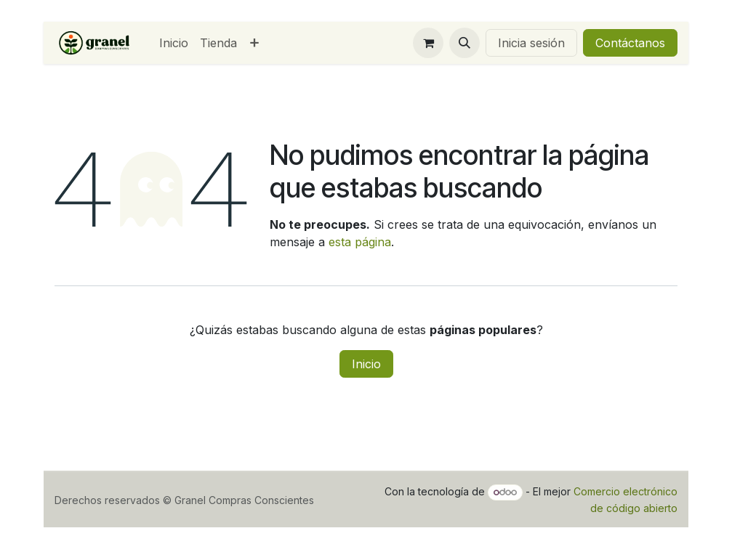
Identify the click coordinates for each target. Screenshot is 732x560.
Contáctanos (630, 43)
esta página (360, 242)
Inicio (366, 364)
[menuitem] (174, 43)
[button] (464, 43)
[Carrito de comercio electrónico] (428, 43)
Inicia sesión (531, 43)
